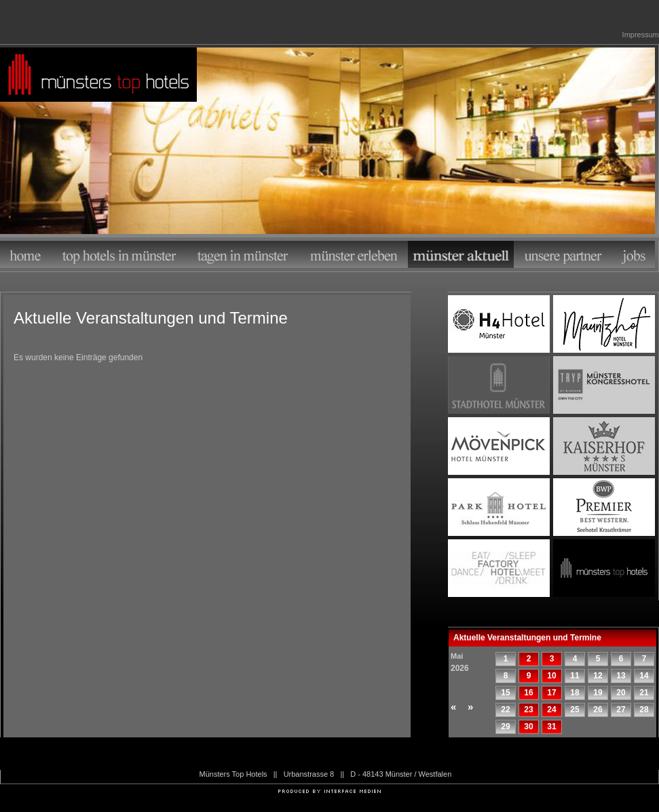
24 (551, 710)
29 (505, 727)
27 (621, 710)
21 (644, 693)
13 (621, 676)
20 (621, 693)
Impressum (641, 35)
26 (598, 710)
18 (575, 693)
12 (598, 676)
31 (551, 727)
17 (551, 693)
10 (551, 676)
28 (644, 710)
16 (528, 693)
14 (644, 676)
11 (575, 676)
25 (575, 710)
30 (528, 727)
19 (598, 693)
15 (505, 693)
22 (505, 710)
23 (528, 710)
